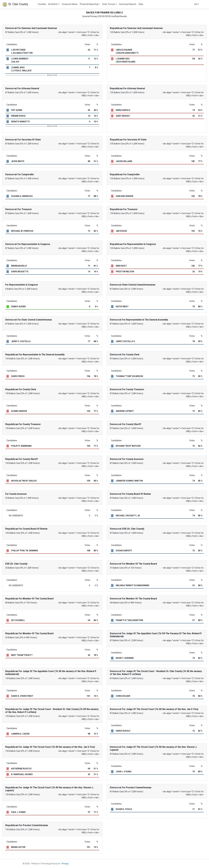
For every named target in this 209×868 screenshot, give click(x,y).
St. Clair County (15, 4)
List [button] (196, 4)
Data (141, 4)
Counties (42, 4)
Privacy (65, 864)
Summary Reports (128, 4)
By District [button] (53, 4)
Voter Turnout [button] (109, 4)
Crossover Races (70, 4)
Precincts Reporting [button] (89, 4)
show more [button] (52, 75)
